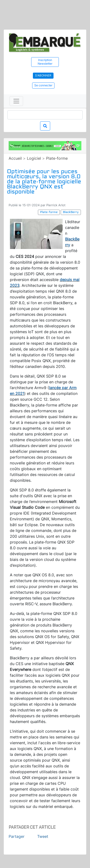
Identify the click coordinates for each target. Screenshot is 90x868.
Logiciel (34, 158)
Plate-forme (57, 158)
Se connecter (43, 85)
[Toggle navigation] (16, 101)
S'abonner (43, 75)
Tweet (43, 836)
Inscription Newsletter (45, 62)
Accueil (15, 158)
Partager (17, 836)
